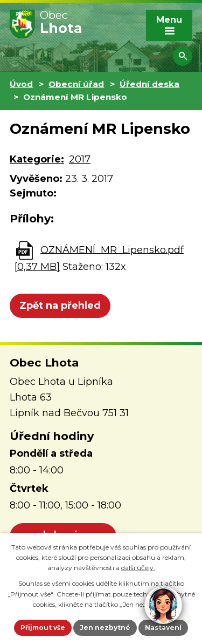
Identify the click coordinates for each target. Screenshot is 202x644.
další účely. (138, 568)
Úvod (21, 84)
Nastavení (163, 628)
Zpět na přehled (60, 306)
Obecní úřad (76, 84)
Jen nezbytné (105, 628)
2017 (80, 159)
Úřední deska (149, 84)
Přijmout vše (43, 628)
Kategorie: (37, 159)
